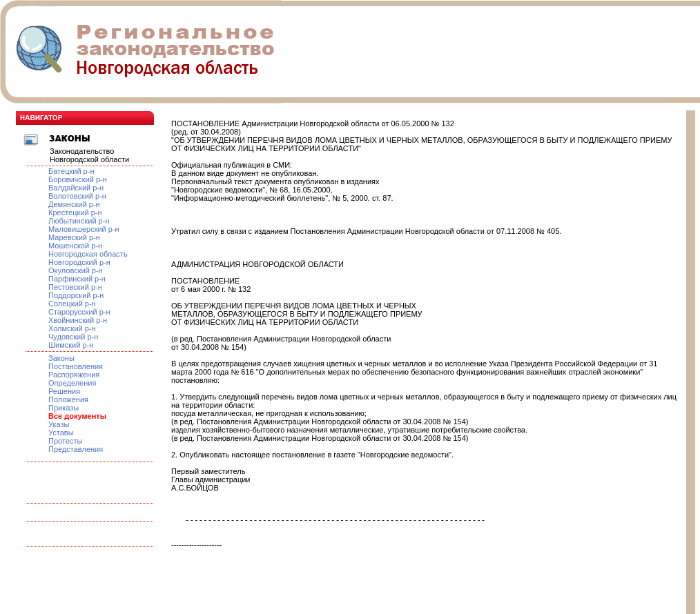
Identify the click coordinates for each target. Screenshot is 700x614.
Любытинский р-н (79, 221)
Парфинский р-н (77, 279)
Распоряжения (74, 375)
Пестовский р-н (75, 287)
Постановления (76, 366)
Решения (64, 391)
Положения (68, 399)
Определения (72, 383)
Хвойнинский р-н (78, 320)
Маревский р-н (74, 237)
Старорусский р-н (79, 312)
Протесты (65, 441)
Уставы (61, 433)
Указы (59, 424)
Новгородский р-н (79, 262)
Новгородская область (88, 254)
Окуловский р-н (76, 270)
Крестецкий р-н (75, 212)
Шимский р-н (71, 345)
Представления (76, 449)
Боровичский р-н (78, 179)
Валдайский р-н (76, 188)
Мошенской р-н (75, 246)
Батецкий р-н (71, 171)
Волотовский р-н (77, 196)
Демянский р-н (74, 204)
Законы (61, 358)
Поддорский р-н (76, 295)
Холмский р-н (72, 328)
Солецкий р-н (72, 304)
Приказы (64, 408)
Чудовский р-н (73, 337)
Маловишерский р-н (84, 229)
